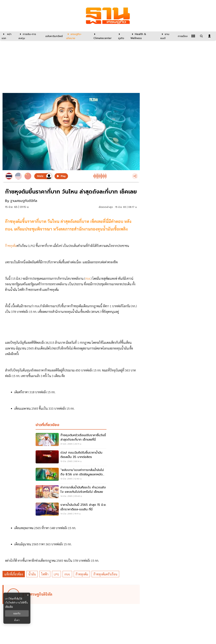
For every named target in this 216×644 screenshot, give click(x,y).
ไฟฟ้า (45, 574)
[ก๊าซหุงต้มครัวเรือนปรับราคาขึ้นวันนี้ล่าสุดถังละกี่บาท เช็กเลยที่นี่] (71, 440)
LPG (56, 574)
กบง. (67, 574)
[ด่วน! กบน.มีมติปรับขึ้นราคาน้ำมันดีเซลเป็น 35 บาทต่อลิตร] (71, 457)
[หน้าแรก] (8, 36)
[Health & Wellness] (144, 36)
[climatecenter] (103, 36)
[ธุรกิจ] (122, 36)
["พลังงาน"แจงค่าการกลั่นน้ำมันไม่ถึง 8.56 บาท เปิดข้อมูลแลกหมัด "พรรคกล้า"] (71, 475)
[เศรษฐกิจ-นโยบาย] (78, 36)
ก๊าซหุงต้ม (82, 574)
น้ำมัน (32, 574)
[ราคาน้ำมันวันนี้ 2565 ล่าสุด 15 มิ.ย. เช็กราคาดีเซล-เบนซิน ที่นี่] (71, 509)
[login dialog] (209, 36)
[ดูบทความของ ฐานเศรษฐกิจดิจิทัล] (72, 594)
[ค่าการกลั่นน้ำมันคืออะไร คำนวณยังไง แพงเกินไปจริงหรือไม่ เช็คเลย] (71, 492)
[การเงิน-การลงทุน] (30, 36)
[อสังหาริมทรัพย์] (54, 36)
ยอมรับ (17, 613)
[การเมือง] (182, 36)
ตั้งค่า (17, 620)
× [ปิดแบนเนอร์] (28, 595)
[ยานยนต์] (167, 36)
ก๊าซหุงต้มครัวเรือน (105, 574)
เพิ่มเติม (9, 606)
